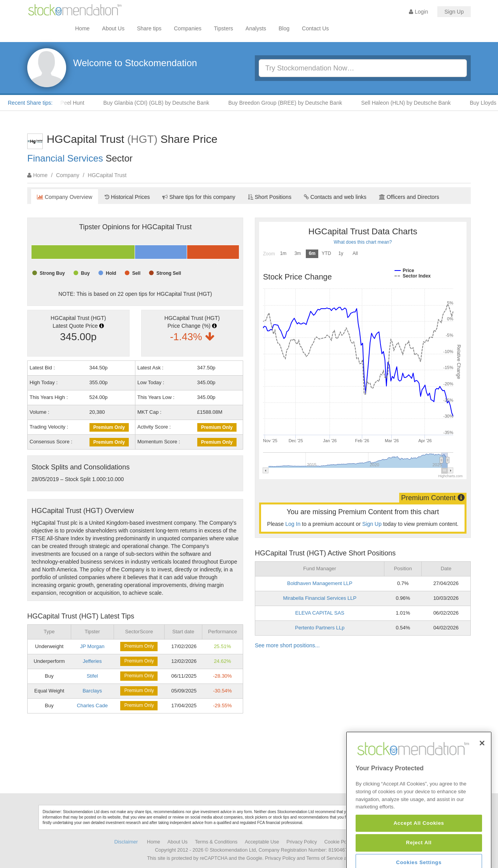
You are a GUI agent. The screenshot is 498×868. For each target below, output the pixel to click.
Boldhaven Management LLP (320, 583)
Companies (188, 28)
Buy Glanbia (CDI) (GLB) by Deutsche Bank (162, 103)
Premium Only (109, 427)
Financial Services (65, 158)
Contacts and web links (335, 197)
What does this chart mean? (363, 242)
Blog (284, 28)
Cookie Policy (339, 842)
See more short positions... (287, 645)
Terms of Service (324, 858)
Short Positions (270, 197)
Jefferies (92, 661)
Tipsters (224, 28)
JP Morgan (92, 646)
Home (82, 28)
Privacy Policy (302, 842)
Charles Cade (92, 705)
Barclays (92, 691)
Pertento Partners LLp (320, 628)
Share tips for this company (199, 197)
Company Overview (65, 197)
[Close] (482, 773)
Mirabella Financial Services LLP (320, 598)
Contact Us (315, 28)
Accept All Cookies (419, 854)
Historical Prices (127, 197)
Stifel (92, 676)
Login (418, 12)
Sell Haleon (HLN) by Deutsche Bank (412, 103)
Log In (293, 524)
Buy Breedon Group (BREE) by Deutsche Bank (292, 103)
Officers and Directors (409, 197)
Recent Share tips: (30, 103)
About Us (113, 28)
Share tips (149, 28)
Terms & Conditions (216, 842)
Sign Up (454, 12)
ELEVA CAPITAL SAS (320, 613)
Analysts (256, 28)
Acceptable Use (262, 842)
